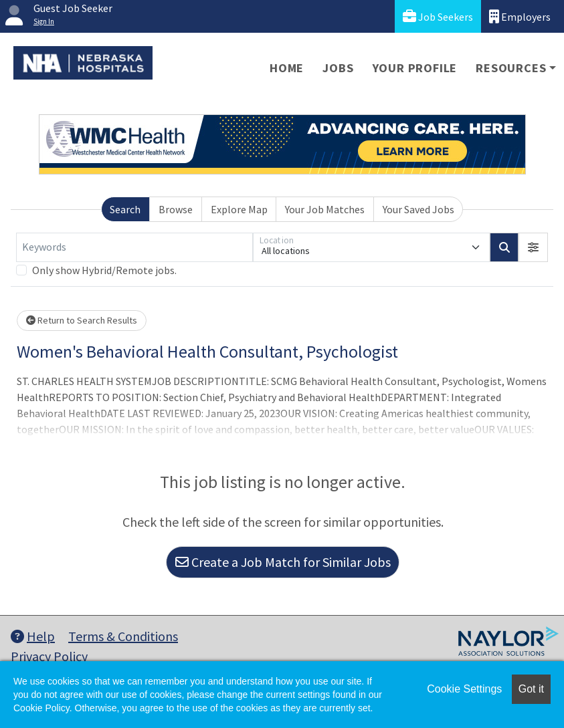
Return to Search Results (82, 320)
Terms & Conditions (123, 636)
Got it (531, 689)
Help (33, 636)
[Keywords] (134, 247)
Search (125, 209)
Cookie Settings (464, 689)
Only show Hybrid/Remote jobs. (104, 270)
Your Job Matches (325, 209)
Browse (176, 209)
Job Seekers (438, 16)
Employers (520, 16)
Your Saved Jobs (418, 209)
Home (287, 68)
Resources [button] (511, 68)
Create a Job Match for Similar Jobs (283, 562)
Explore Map (239, 209)
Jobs (338, 68)
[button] (533, 247)
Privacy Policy (49, 656)
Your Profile (415, 68)
